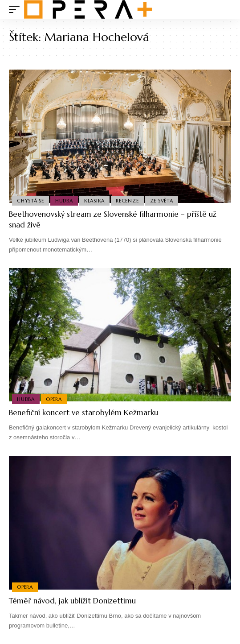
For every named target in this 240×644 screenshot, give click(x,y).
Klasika (94, 201)
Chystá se (31, 201)
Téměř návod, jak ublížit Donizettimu (72, 601)
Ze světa (162, 201)
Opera (54, 399)
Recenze (127, 201)
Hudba (64, 201)
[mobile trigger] (16, 9)
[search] (225, 10)
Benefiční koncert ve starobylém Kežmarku (83, 413)
